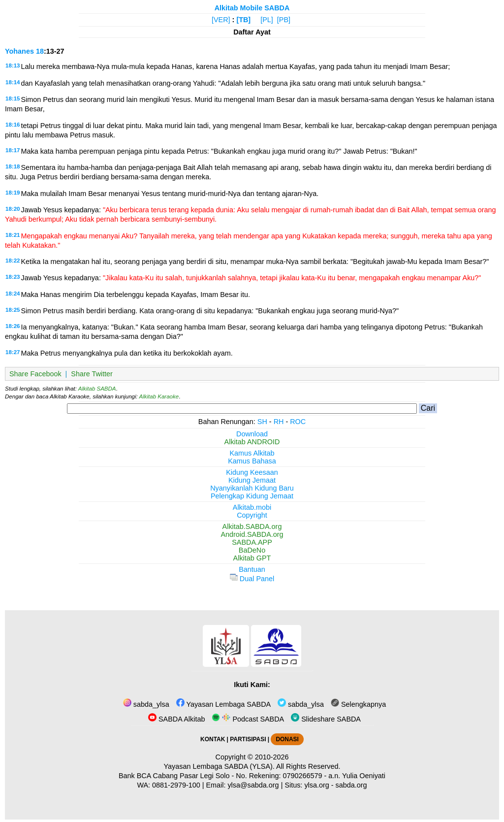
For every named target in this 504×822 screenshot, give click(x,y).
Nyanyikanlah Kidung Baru (252, 488)
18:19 (13, 193)
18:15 (13, 99)
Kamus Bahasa (252, 461)
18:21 (13, 235)
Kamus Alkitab (252, 453)
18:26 (13, 326)
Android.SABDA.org (252, 534)
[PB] (284, 20)
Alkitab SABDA (97, 389)
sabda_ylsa (146, 704)
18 (40, 51)
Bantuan (252, 569)
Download (252, 434)
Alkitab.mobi (252, 507)
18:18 (13, 166)
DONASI (287, 739)
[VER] (221, 20)
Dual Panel (252, 579)
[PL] (267, 20)
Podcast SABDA (248, 719)
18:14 (13, 82)
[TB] (243, 20)
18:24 (13, 294)
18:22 (13, 261)
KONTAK (213, 739)
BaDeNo (252, 550)
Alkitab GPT (252, 558)
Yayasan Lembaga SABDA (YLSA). (219, 766)
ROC (298, 422)
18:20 (13, 209)
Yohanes (19, 51)
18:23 (13, 277)
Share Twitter (92, 374)
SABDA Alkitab (176, 719)
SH (262, 422)
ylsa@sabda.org (253, 785)
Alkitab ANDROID (252, 442)
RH (279, 422)
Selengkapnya (358, 704)
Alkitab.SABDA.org (252, 526)
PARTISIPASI (248, 739)
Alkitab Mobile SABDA (252, 8)
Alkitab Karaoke (159, 396)
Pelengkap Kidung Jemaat (252, 496)
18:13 (13, 66)
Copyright (252, 515)
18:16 (13, 125)
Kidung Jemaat (252, 480)
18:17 (13, 150)
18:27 (13, 352)
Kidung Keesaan (252, 472)
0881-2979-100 (176, 785)
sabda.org (351, 785)
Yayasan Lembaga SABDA (223, 704)
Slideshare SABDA (326, 719)
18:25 (13, 310)
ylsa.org (316, 785)
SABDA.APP (252, 542)
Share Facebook (35, 374)
